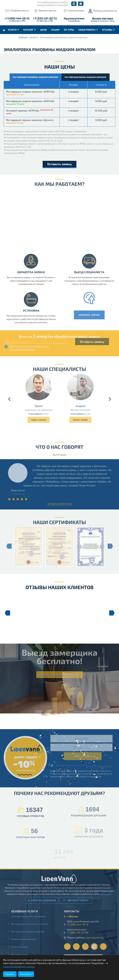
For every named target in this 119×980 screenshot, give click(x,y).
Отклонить (26, 974)
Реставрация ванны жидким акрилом (85, 77)
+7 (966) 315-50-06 (79, 932)
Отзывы (107, 30)
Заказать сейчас (91, 315)
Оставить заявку (59, 164)
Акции (55, 30)
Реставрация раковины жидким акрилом (35, 77)
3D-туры (69, 30)
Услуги (12, 30)
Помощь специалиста (105, 11)
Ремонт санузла (22, 947)
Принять (10, 974)
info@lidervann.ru (19, 10)
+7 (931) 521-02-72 (45, 18)
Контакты (10, 38)
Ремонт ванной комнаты (26, 939)
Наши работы (87, 30)
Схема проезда (76, 10)
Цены (44, 30)
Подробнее (104, 894)
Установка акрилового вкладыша (31, 916)
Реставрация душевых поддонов (30, 931)
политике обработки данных (19, 966)
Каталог (28, 30)
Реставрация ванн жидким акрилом (32, 924)
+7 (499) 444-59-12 (17, 18)
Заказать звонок (47, 10)
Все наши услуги (22, 954)
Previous (7, 613)
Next (112, 613)
